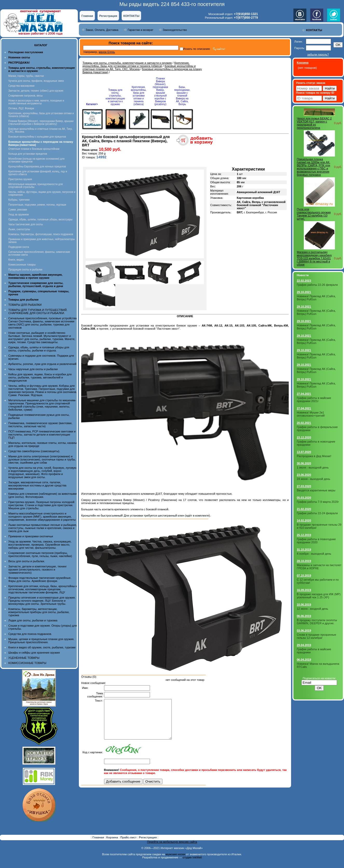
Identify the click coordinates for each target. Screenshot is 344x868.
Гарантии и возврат (140, 30)
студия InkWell (192, 857)
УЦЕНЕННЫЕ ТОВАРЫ (24, 658)
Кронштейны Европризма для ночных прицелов (37, 167)
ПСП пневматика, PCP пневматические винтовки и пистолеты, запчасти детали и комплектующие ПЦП (42, 435)
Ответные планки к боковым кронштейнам (34, 149)
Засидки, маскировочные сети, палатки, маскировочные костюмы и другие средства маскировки (37, 485)
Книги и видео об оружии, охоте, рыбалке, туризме (42, 647)
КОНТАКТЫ (132, 16)
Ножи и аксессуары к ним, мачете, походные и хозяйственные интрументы (36, 102)
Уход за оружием (19, 215)
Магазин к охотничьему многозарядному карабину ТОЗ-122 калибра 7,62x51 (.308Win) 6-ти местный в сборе (314, 258)
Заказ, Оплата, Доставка (102, 30)
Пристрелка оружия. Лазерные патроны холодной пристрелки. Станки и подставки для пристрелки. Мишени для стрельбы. (41, 505)
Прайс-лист (129, 837)
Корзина (113, 837)
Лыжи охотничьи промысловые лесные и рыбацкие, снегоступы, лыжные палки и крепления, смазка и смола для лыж (43, 528)
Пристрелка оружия (20, 179)
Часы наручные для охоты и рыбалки (33, 369)
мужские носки (176, 854)
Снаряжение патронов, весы (25, 96)
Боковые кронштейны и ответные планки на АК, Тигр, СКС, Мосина (139, 67)
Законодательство (175, 30)
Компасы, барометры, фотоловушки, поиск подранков (41, 234)
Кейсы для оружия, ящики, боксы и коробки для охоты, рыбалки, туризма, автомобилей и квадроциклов (40, 377)
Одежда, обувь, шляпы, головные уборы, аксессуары (40, 219)
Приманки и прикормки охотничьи (31, 536)
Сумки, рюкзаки (18, 210)
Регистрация (108, 16)
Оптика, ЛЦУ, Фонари (21, 108)
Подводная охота (19, 247)
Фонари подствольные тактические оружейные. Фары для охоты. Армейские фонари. (40, 579)
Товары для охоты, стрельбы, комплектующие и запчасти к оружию (127, 63)
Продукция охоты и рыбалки (25, 270)
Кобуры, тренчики (19, 200)
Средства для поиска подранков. (30, 634)
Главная (87, 16)
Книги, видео (16, 260)
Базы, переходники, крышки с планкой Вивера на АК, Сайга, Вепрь (182, 96)
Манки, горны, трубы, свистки (26, 76)
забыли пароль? (318, 55)
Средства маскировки (21, 86)
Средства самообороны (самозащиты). (34, 451)
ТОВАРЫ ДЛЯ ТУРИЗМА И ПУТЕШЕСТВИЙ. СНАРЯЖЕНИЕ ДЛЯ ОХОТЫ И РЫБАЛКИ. (38, 311)
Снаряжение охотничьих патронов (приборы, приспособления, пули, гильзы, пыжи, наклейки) (40, 554)
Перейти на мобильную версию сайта (172, 842)
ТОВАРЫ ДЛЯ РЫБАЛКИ (25, 305)
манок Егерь (107, 52)
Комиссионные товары (22, 265)
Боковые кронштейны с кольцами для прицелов (37, 137)
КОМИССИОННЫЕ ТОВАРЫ (27, 663)
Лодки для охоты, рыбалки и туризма (33, 620)
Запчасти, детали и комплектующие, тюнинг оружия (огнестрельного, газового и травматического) (37, 569)
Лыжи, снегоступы (19, 229)
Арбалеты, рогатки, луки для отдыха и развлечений (42, 364)
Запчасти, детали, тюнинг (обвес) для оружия (36, 91)
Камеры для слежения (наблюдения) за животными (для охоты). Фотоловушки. (42, 495)
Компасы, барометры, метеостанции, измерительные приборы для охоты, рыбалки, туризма (39, 612)
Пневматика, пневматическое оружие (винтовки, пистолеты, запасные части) (40, 425)
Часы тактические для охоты (26, 224)
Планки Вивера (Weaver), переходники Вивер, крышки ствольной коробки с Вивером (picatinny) (41, 123)
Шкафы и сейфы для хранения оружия (34, 653)
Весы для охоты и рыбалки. (27, 561)
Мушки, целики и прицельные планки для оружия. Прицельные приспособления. (41, 641)
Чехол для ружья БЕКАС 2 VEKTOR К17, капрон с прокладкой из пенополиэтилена (314, 123)
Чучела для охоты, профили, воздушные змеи (36, 81)
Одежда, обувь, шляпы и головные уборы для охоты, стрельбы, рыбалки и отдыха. (39, 349)
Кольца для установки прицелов (28, 154)
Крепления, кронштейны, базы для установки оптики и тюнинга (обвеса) (136, 64)
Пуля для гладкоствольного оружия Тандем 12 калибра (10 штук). (314, 214)
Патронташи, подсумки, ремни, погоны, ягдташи (37, 205)
